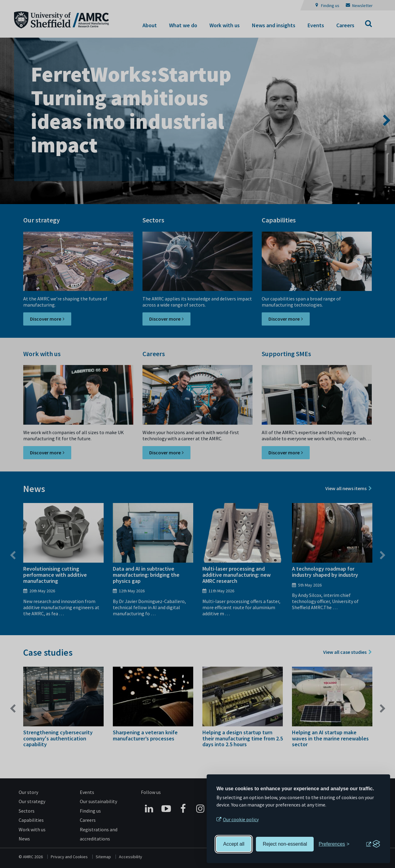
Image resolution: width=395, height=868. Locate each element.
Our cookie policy (241, 819)
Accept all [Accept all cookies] (234, 844)
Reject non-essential (285, 844)
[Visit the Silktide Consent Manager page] (373, 844)
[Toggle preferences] (334, 844)
